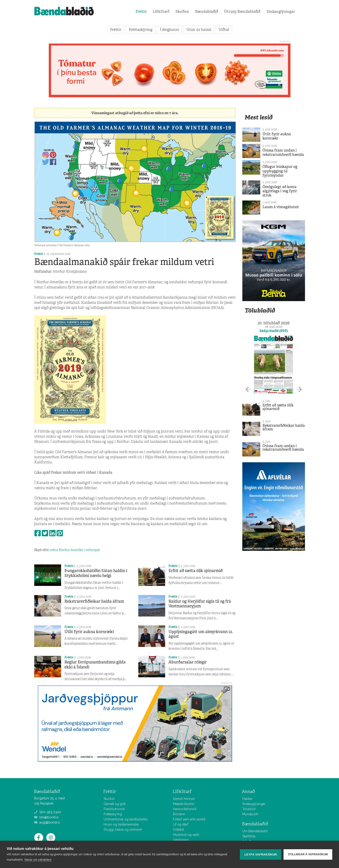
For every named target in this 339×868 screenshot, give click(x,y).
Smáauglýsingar (281, 11)
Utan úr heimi (199, 30)
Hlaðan (247, 799)
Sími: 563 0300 (48, 812)
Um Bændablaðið (255, 831)
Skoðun (182, 11)
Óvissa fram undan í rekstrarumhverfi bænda (283, 152)
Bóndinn (179, 814)
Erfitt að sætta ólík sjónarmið (196, 571)
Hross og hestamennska (121, 824)
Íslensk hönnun (184, 799)
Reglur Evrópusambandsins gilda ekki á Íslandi (95, 665)
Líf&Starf (161, 11)
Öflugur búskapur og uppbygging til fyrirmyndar (280, 171)
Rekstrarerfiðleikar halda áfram (94, 601)
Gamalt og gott (115, 804)
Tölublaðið (260, 310)
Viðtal (224, 30)
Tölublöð (249, 809)
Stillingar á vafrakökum (308, 854)
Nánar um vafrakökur (38, 860)
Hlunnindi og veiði (186, 835)
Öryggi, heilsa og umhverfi (123, 830)
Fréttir (141, 11)
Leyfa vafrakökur (261, 854)
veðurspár (93, 550)
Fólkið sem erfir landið (189, 819)
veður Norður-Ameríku (66, 550)
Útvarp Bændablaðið (242, 11)
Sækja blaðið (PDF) (274, 331)
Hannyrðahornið (185, 809)
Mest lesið (259, 117)
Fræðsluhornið (114, 809)
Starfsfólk (249, 836)
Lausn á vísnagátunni (281, 207)
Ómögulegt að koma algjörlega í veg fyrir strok (280, 191)
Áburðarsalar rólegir (188, 662)
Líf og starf (181, 824)
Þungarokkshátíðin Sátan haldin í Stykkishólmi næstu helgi (96, 573)
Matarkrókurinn (184, 804)
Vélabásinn (181, 840)
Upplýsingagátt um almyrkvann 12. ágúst (201, 634)
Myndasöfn (250, 814)
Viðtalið (178, 830)
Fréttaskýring (141, 30)
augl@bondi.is (47, 822)
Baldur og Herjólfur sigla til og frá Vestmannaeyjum (200, 604)
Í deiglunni (169, 30)
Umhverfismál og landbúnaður (126, 819)
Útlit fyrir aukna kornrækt (89, 632)
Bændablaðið (207, 11)
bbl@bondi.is (46, 817)
